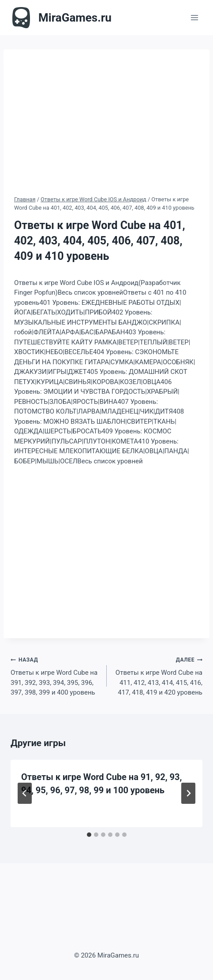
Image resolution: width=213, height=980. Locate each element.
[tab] (89, 835)
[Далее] (188, 793)
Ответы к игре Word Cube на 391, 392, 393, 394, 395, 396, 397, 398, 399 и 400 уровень (55, 675)
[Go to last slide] (25, 793)
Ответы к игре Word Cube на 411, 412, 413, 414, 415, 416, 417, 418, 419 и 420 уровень (158, 675)
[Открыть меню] (194, 17)
